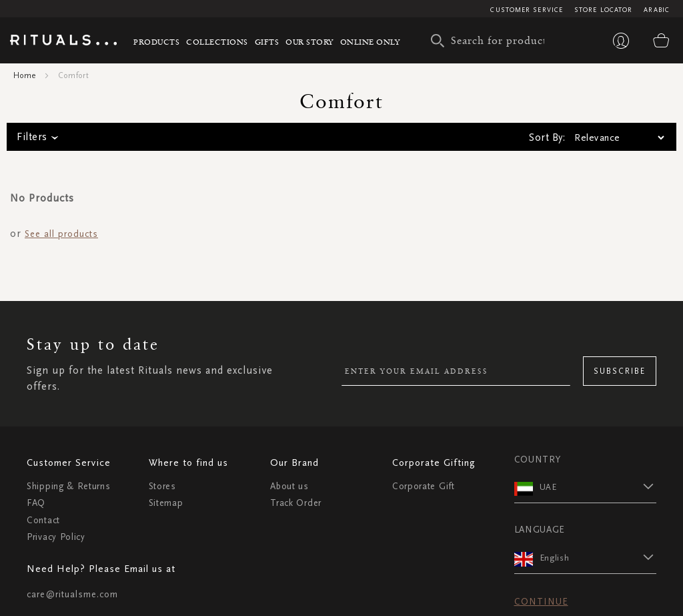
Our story (309, 42)
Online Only (370, 42)
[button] (598, 487)
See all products (61, 234)
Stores (162, 486)
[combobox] (491, 41)
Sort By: (547, 137)
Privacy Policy (56, 537)
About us (289, 486)
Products (156, 42)
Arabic (657, 10)
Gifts (267, 42)
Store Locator (603, 10)
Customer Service (527, 10)
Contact (43, 520)
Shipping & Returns (69, 486)
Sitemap (166, 503)
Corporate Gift (424, 486)
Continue (541, 602)
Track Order (296, 503)
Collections (217, 42)
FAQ (36, 503)
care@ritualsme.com (72, 594)
